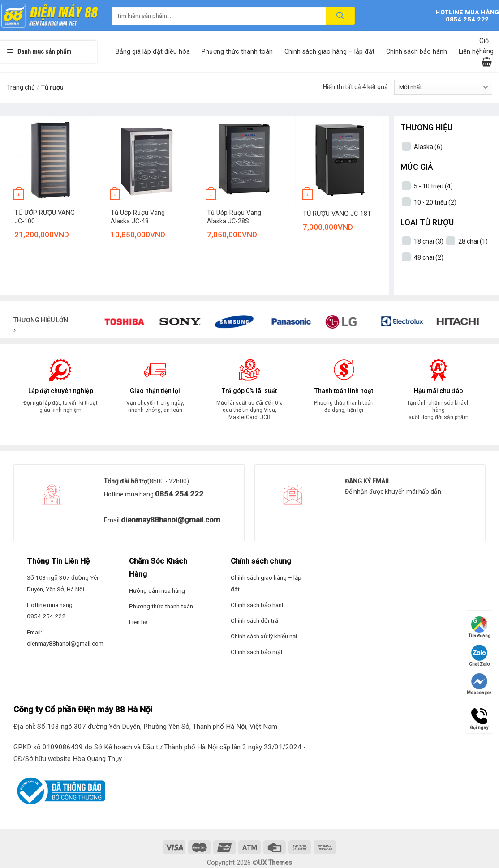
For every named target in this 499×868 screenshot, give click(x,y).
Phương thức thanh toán (237, 52)
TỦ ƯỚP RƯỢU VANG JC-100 (45, 217)
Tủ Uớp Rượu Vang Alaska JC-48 (138, 217)
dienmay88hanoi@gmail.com (171, 520)
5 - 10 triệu (433, 186)
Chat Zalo (479, 656)
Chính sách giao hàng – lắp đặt (329, 52)
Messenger (479, 684)
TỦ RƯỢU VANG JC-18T (337, 214)
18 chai (429, 241)
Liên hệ (469, 52)
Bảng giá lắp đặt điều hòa (153, 52)
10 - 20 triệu (435, 202)
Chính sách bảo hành (417, 52)
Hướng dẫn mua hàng (157, 590)
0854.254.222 (179, 494)
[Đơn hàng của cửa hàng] (443, 87)
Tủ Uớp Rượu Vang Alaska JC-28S (234, 217)
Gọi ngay (479, 716)
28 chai (473, 241)
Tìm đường (479, 627)
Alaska (428, 147)
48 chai (429, 257)
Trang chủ (21, 87)
